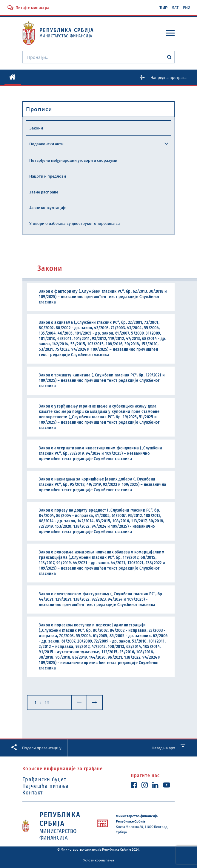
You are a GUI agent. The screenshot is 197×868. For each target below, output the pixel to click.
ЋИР (163, 7)
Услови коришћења (99, 860)
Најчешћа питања (46, 786)
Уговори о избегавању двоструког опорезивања (74, 223)
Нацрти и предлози (48, 176)
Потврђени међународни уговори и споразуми (73, 160)
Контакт (33, 793)
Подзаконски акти (46, 144)
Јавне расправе (44, 192)
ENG (187, 7)
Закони (36, 128)
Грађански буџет (44, 779)
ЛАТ (175, 7)
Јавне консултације (48, 208)
